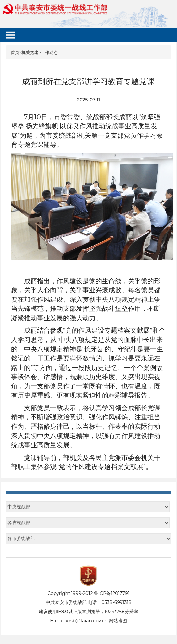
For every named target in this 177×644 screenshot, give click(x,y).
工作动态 (49, 52)
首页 (15, 52)
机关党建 (30, 52)
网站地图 (118, 621)
